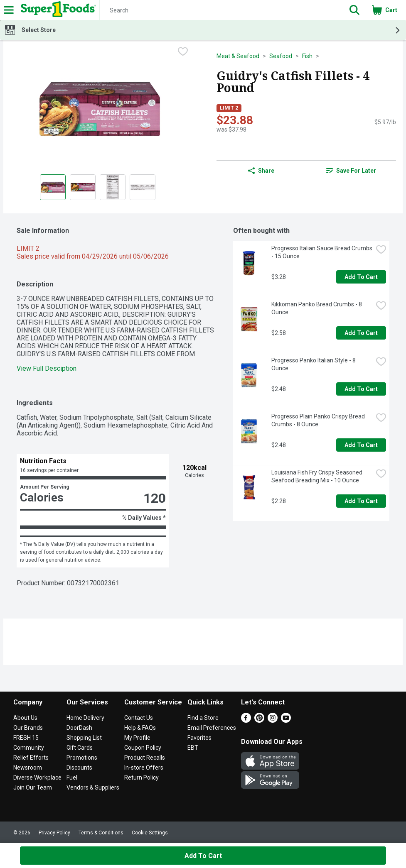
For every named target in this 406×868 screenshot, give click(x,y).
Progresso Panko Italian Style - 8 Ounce (314, 364)
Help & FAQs (140, 728)
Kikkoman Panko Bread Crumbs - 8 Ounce (317, 308)
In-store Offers (144, 768)
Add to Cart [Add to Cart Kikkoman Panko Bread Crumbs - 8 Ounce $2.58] (361, 333)
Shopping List (84, 738)
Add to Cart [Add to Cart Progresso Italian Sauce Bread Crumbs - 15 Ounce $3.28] (361, 277)
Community (29, 748)
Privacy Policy (54, 833)
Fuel (72, 778)
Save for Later (351, 171)
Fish (307, 56)
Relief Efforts (31, 758)
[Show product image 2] (83, 187)
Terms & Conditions (101, 833)
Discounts (79, 768)
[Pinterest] (259, 720)
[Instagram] (273, 720)
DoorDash (79, 728)
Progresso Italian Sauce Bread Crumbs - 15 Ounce (322, 252)
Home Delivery (85, 718)
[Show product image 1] (53, 187)
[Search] (220, 10)
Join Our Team (33, 787)
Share (261, 171)
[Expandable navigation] (9, 10)
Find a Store (203, 718)
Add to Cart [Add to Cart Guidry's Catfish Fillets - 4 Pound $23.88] (203, 856)
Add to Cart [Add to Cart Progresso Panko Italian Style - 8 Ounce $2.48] (361, 389)
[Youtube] (286, 720)
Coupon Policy (143, 748)
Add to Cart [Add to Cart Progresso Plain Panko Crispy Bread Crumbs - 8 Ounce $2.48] (361, 445)
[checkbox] (183, 52)
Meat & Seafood (238, 56)
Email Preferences (212, 728)
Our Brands (28, 728)
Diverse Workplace (37, 778)
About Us (25, 718)
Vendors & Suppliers (93, 787)
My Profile (137, 738)
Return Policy (141, 778)
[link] (351, 171)
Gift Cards (80, 748)
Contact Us (139, 718)
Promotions (82, 758)
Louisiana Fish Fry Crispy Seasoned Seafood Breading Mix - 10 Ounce (317, 476)
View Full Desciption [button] (47, 368)
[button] (354, 10)
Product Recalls (145, 758)
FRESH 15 (26, 738)
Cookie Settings (150, 833)
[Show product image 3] (113, 187)
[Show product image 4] (143, 187)
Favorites (199, 738)
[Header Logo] (57, 10)
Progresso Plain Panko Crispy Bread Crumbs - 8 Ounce (319, 420)
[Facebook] (246, 720)
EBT (193, 748)
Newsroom (28, 768)
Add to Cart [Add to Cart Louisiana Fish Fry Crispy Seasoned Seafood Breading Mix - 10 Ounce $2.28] (361, 501)
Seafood (281, 56)
